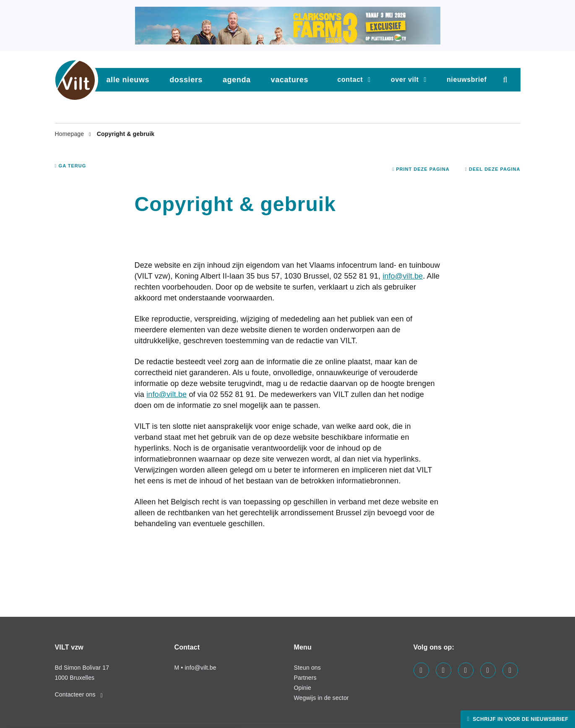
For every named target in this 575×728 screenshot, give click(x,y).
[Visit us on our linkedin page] (444, 670)
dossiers (186, 80)
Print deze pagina (421, 169)
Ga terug (71, 166)
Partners (305, 678)
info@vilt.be (403, 276)
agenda (237, 80)
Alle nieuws (128, 80)
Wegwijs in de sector (321, 698)
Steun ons (307, 668)
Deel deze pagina (493, 169)
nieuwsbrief (467, 80)
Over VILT (405, 80)
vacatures (290, 80)
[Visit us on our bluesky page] (510, 670)
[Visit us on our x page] (488, 670)
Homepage (70, 134)
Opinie (303, 688)
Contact (350, 80)
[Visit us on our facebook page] (421, 670)
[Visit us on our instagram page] (466, 670)
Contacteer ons (79, 694)
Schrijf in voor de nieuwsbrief (520, 719)
